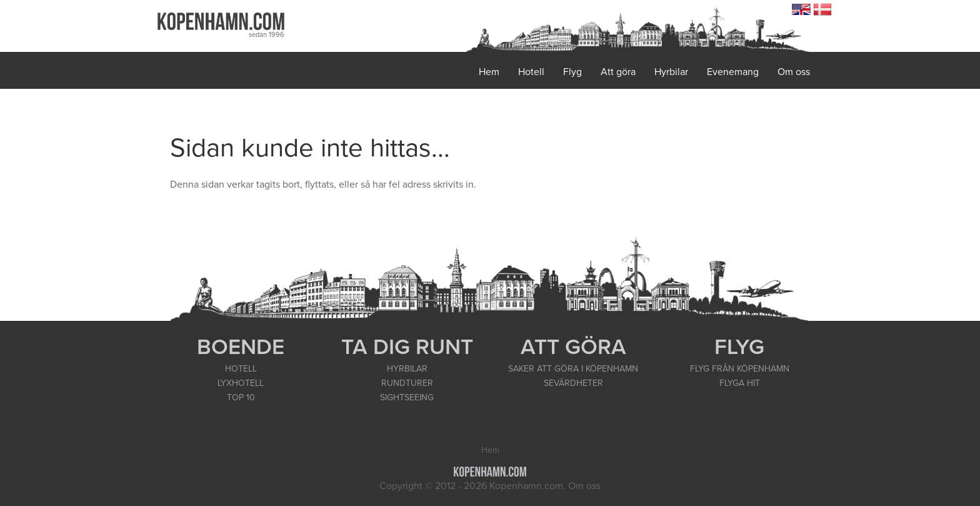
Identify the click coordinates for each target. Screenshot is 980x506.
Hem (489, 72)
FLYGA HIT (740, 383)
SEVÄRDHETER (573, 383)
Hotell (531, 72)
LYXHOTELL (241, 383)
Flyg (572, 72)
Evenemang (733, 72)
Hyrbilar (671, 72)
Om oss (794, 72)
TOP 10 (241, 397)
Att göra (618, 72)
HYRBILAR (407, 369)
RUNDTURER (407, 383)
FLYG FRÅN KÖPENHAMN (740, 369)
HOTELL (241, 369)
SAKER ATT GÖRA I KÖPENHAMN (573, 369)
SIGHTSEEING (407, 397)
